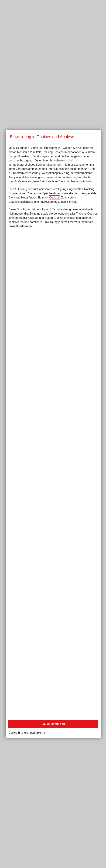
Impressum (47, 202)
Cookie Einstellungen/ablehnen (28, 733)
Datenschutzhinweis (21, 202)
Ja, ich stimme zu (53, 724)
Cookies (54, 198)
